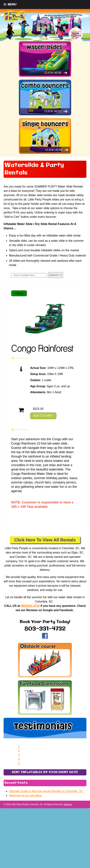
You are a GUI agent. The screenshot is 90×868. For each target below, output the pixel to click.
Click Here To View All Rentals (45, 540)
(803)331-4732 (30, 606)
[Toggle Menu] (10, 5)
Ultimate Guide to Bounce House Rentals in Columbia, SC (46, 845)
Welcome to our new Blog (25, 850)
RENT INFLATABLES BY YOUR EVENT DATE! (45, 826)
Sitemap (68, 858)
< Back (19, 293)
